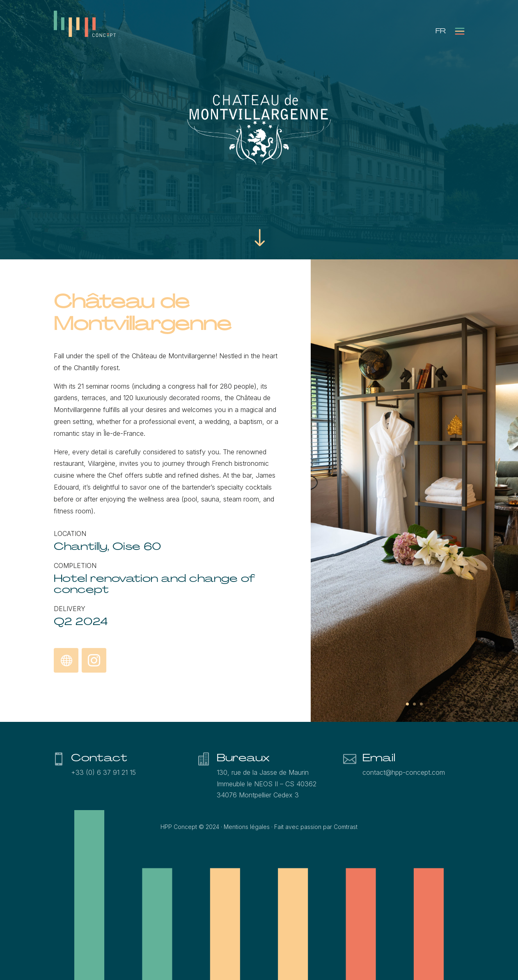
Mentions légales (247, 827)
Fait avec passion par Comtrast (316, 827)
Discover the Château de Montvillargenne (66, 661)
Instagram (94, 659)
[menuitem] (441, 31)
